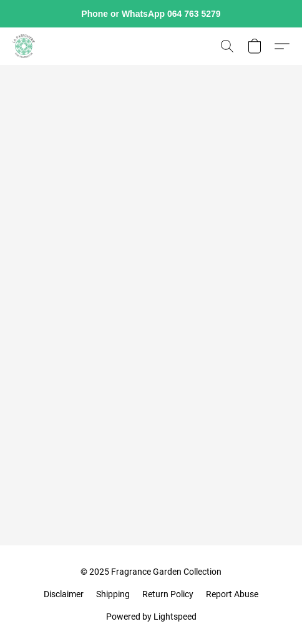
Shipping (113, 594)
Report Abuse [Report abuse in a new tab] (232, 594)
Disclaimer (64, 594)
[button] (24, 46)
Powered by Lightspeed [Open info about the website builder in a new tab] (151, 617)
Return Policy (168, 594)
